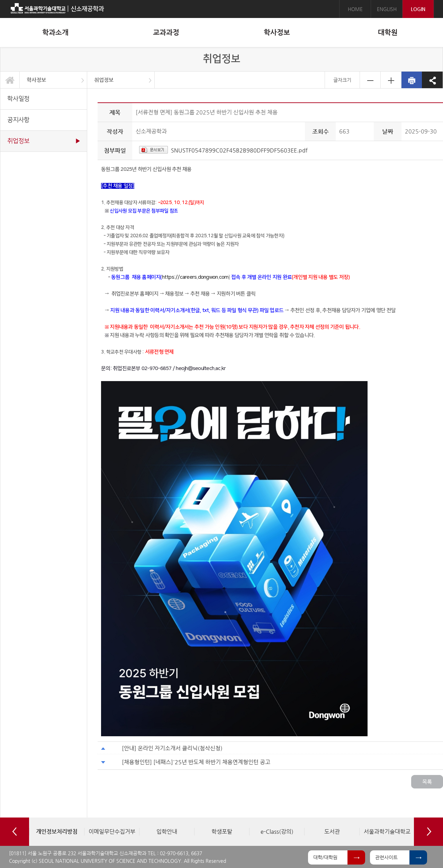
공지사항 (18, 120)
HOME (355, 9)
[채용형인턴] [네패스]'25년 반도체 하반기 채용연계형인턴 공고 (196, 762)
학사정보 (36, 80)
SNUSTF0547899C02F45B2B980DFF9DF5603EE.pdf (239, 150)
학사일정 (18, 99)
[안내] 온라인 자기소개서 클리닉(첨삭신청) (172, 748)
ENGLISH (387, 9)
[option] (57, 832)
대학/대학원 (325, 857)
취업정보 (104, 80)
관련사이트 (386, 857)
